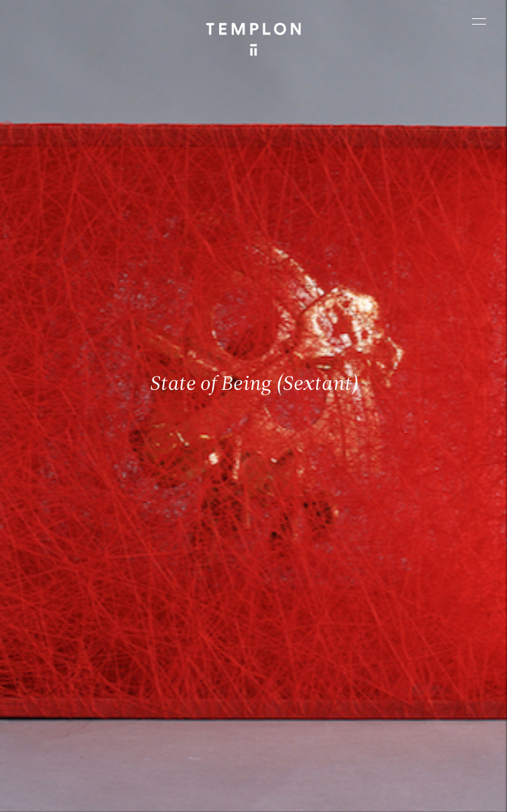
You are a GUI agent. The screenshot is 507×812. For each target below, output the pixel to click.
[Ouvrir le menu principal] (479, 21)
